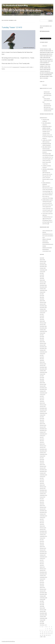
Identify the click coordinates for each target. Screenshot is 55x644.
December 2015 (43, 470)
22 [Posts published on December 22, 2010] (46, 634)
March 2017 (42, 444)
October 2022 (43, 330)
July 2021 (42, 355)
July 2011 (42, 560)
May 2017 (42, 441)
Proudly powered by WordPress (8, 641)
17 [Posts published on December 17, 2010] (50, 632)
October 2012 (43, 534)
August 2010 (43, 579)
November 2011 (43, 553)
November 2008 (43, 615)
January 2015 (43, 488)
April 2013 (42, 524)
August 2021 (43, 353)
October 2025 (43, 268)
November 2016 (43, 451)
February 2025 (43, 282)
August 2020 (43, 374)
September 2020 (43, 372)
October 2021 (43, 350)
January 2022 (43, 345)
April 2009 (42, 606)
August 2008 (43, 620)
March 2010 (42, 587)
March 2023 (42, 321)
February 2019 (43, 405)
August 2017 (43, 435)
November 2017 (43, 430)
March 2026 (42, 260)
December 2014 (43, 490)
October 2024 (43, 289)
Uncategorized (16, 67)
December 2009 (43, 593)
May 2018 (42, 420)
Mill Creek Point (47, 107)
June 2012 (42, 541)
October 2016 (43, 453)
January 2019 (43, 406)
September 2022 (43, 331)
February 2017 (43, 446)
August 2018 (43, 415)
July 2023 (42, 314)
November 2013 (43, 512)
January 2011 (43, 570)
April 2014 (42, 504)
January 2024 (43, 304)
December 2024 (43, 285)
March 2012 (42, 546)
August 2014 (43, 497)
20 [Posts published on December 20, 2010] (42, 634)
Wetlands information (47, 248)
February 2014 (43, 507)
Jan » (45, 637)
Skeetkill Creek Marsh (49, 109)
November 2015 (43, 471)
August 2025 (43, 272)
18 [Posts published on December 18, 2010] (52, 632)
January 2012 (43, 550)
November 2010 (43, 574)
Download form (43, 118)
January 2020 (43, 386)
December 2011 (43, 552)
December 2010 (43, 572)
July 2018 (42, 417)
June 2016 (42, 459)
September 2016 (43, 454)
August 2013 (43, 517)
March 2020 (42, 383)
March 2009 (42, 608)
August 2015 (43, 476)
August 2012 (43, 538)
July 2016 (42, 458)
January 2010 (43, 591)
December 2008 (43, 613)
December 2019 (43, 388)
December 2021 (43, 347)
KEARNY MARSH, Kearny (48, 200)
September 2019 (43, 393)
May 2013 (42, 523)
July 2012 (42, 540)
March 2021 (42, 362)
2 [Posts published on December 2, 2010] (48, 628)
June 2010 (42, 582)
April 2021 (42, 360)
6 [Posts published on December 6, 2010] (42, 630)
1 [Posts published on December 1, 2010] (46, 628)
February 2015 (43, 487)
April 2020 (42, 381)
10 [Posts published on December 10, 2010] (50, 630)
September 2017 (43, 434)
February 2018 (43, 425)
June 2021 (42, 357)
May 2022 (42, 338)
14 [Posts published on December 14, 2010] (44, 632)
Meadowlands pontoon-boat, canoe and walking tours (48, 236)
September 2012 (43, 536)
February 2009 (43, 610)
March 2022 (42, 342)
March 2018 (42, 423)
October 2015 (43, 473)
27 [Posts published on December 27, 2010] (42, 635)
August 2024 (43, 292)
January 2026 (43, 263)
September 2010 (43, 577)
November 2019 (43, 389)
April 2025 (42, 278)
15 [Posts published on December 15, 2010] (46, 632)
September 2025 (43, 270)
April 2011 (42, 565)
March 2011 (42, 567)
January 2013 (43, 529)
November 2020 (43, 369)
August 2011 (43, 558)
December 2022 (43, 326)
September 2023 (43, 311)
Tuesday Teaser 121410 (12, 27)
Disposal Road (47, 104)
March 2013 (42, 526)
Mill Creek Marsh (47, 93)
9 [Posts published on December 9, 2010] (48, 630)
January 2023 (43, 324)
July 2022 (42, 335)
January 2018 (43, 427)
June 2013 (42, 521)
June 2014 (42, 500)
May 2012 (42, 543)
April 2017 (42, 442)
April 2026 (42, 258)
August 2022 (43, 333)
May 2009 (42, 605)
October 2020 (43, 371)
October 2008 (43, 616)
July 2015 (42, 478)
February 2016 (43, 466)
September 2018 (43, 413)
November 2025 (43, 266)
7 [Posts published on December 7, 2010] (44, 630)
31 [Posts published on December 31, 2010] (50, 635)
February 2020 (43, 384)
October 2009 (43, 596)
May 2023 (42, 318)
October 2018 (43, 412)
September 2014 (43, 495)
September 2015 (43, 475)
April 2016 (42, 463)
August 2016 (43, 456)
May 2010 (42, 584)
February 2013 (43, 528)
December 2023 (43, 306)
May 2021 (42, 359)
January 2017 (43, 447)
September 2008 (43, 618)
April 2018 (42, 422)
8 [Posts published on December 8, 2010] (46, 630)
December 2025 (43, 265)
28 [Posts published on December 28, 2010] (44, 635)
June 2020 (42, 377)
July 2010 (42, 581)
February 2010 (43, 589)
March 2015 (42, 485)
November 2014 (43, 492)
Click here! (45, 46)
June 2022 (42, 336)
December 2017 (43, 429)
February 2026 (43, 261)
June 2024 (42, 295)
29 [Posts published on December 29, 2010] (46, 635)
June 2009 (42, 603)
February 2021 (43, 364)
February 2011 (43, 569)
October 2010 (43, 575)
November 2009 (43, 594)
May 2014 (42, 502)
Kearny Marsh (47, 99)
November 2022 (43, 328)
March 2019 (42, 403)
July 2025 (42, 273)
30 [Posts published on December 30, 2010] (48, 635)
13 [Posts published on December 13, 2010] (42, 632)
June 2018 (42, 418)
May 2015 (42, 482)
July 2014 (42, 499)
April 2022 (42, 340)
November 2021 (43, 348)
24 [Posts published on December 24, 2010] (50, 634)
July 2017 (42, 437)
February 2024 (43, 302)
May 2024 (42, 297)
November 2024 (43, 287)
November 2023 (43, 307)
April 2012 (42, 545)
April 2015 (42, 483)
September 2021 (43, 352)
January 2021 (43, 365)
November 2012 (43, 533)
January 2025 (43, 283)
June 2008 (42, 623)
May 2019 (42, 400)
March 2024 (42, 301)
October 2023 (43, 309)
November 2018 (43, 410)
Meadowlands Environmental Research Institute (48, 244)
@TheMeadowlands (45, 31)
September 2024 (43, 290)
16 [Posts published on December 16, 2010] (48, 632)
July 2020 (42, 376)
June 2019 (42, 398)
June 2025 (42, 275)
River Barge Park (47, 105)
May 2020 (42, 379)
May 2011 (42, 564)
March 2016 (42, 464)
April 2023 (42, 319)
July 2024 (42, 294)
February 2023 (43, 323)
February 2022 (43, 343)
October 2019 (43, 391)
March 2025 (42, 280)
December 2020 (43, 367)
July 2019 (42, 396)
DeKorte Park (47, 92)
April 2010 (42, 586)
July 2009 (42, 601)
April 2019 (42, 401)
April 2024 (42, 299)
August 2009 (43, 599)
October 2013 (43, 514)
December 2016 (43, 449)
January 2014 (43, 509)
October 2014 (43, 494)
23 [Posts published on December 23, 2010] (48, 634)
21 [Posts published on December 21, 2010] (44, 634)
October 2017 (43, 432)
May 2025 (42, 277)
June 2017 (42, 439)
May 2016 (42, 461)
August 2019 (43, 394)
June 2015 (42, 480)
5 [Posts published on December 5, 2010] (40, 630)
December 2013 (43, 511)
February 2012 (43, 548)
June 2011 (42, 562)
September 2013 (43, 516)
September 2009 (43, 598)
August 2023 (43, 313)
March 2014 (42, 505)
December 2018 (43, 408)
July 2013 (42, 519)
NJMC (31, 67)
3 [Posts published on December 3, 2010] (50, 628)
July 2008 (42, 622)
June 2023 (42, 316)
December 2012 (43, 531)
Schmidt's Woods (48, 111)
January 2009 (43, 611)
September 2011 (43, 557)
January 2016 (43, 468)
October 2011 (43, 555)
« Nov (41, 637)
